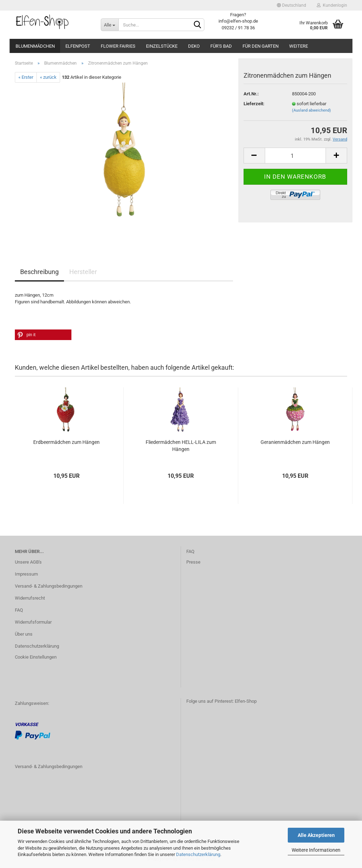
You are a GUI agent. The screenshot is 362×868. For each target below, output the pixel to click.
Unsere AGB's (28, 562)
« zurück (48, 77)
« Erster (26, 77)
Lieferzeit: (254, 104)
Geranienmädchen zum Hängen (295, 442)
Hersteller (83, 272)
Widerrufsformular (33, 622)
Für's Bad (221, 46)
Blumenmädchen (35, 46)
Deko (194, 46)
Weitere (299, 46)
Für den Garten (261, 46)
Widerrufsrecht (30, 598)
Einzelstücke (162, 46)
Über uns (24, 634)
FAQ (19, 610)
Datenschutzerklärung (198, 854)
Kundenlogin (332, 5)
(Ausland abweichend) (311, 110)
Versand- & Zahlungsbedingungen (49, 586)
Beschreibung (39, 272)
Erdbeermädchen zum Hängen (66, 442)
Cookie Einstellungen (36, 657)
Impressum (26, 574)
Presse (193, 562)
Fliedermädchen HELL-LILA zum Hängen (181, 446)
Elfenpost (78, 46)
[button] (43, 335)
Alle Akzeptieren (316, 835)
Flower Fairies (118, 46)
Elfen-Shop (246, 701)
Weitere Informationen (316, 850)
